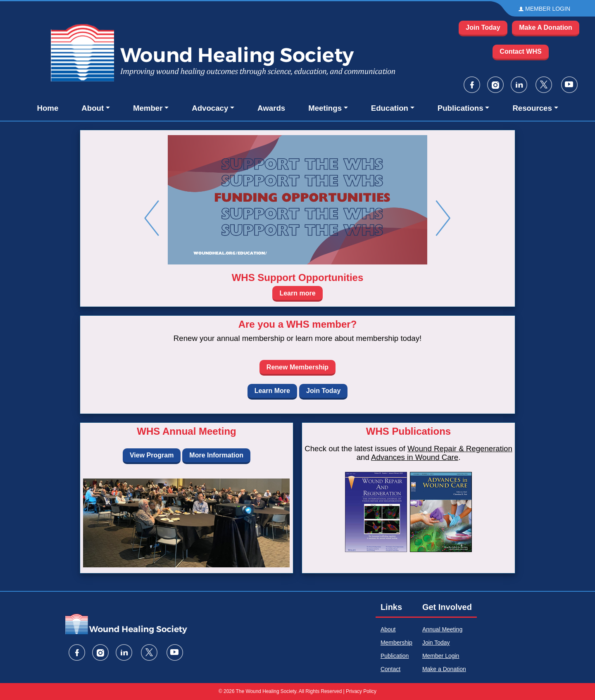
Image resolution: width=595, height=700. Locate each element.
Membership (396, 643)
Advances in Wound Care (415, 457)
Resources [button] (532, 108)
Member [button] (148, 108)
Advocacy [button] (210, 108)
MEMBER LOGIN (548, 9)
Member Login (441, 656)
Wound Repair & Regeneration (460, 449)
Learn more (297, 293)
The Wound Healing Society (266, 691)
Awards (271, 108)
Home (48, 108)
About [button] (93, 108)
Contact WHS (520, 51)
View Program (152, 455)
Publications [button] (461, 108)
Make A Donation (546, 27)
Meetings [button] (325, 108)
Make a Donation (444, 669)
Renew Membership (297, 367)
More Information (216, 455)
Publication (395, 656)
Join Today (483, 27)
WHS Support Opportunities (298, 277)
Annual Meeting (442, 629)
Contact (390, 669)
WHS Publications (408, 431)
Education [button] (390, 108)
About (388, 629)
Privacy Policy (361, 691)
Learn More (272, 391)
